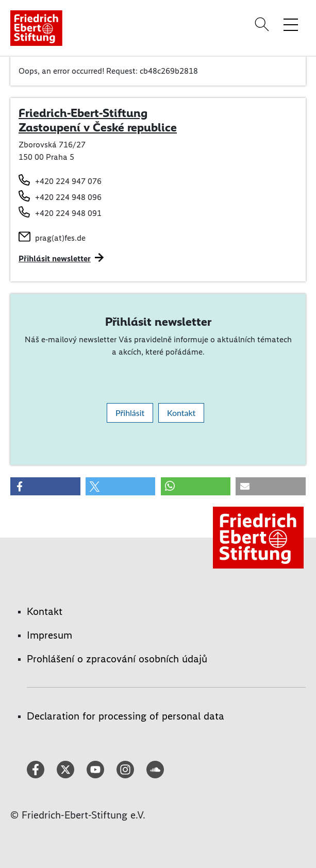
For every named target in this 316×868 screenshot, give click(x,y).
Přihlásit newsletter (55, 258)
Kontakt (181, 413)
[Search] (263, 24)
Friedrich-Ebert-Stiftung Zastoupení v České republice (98, 120)
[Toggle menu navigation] (291, 24)
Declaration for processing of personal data (126, 716)
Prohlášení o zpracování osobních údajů (117, 659)
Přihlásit (130, 413)
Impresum (49, 635)
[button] (45, 486)
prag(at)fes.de (60, 238)
